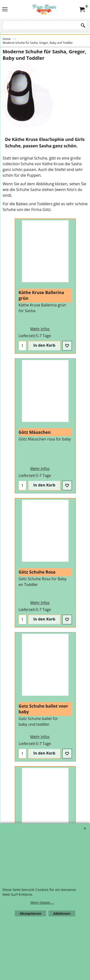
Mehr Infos (20, 333)
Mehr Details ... (42, 902)
